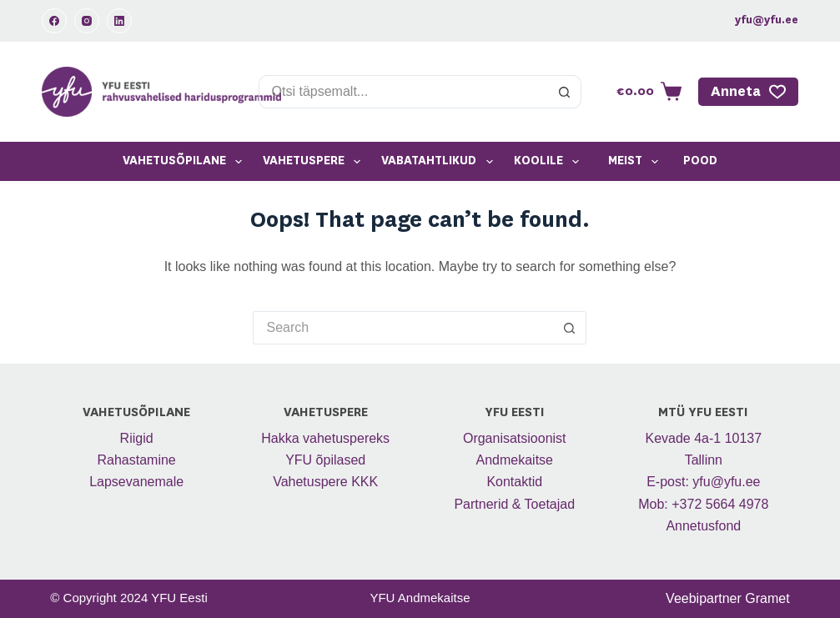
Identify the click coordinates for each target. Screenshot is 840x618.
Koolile (550, 162)
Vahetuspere (315, 162)
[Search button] (565, 92)
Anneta (748, 92)
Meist (636, 162)
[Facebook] (54, 21)
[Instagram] (87, 21)
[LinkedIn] (119, 21)
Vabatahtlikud (440, 162)
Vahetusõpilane (186, 162)
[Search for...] (404, 92)
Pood (700, 161)
